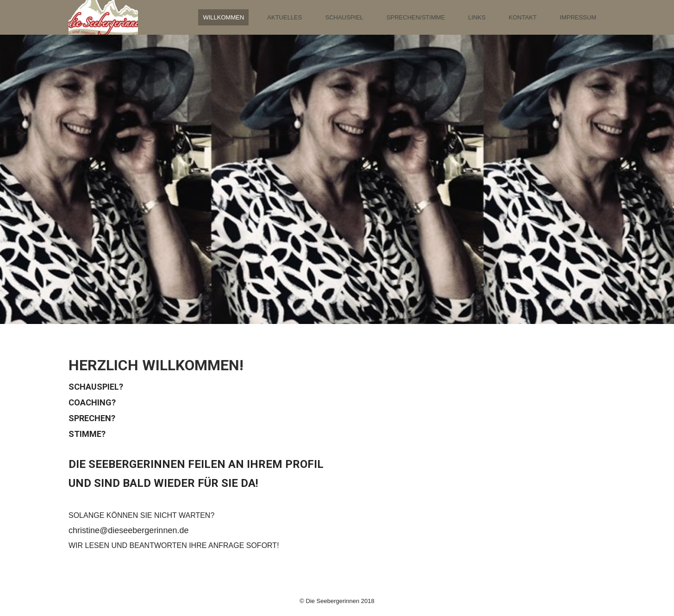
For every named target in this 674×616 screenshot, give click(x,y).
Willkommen (223, 17)
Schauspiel (344, 17)
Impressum (578, 17)
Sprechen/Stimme (416, 17)
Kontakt (523, 17)
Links (477, 17)
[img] (103, 17)
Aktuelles (284, 17)
